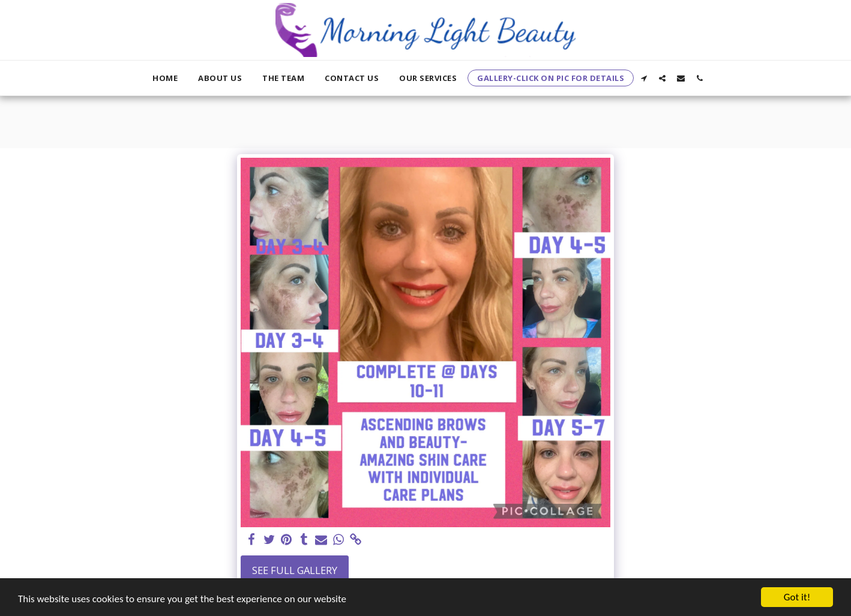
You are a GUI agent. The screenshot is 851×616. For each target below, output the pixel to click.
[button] (644, 78)
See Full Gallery (295, 570)
